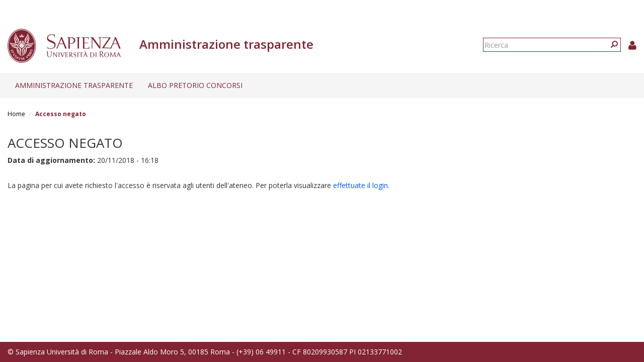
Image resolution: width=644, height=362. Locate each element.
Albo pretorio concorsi (195, 85)
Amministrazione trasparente (74, 85)
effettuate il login (360, 185)
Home (16, 114)
